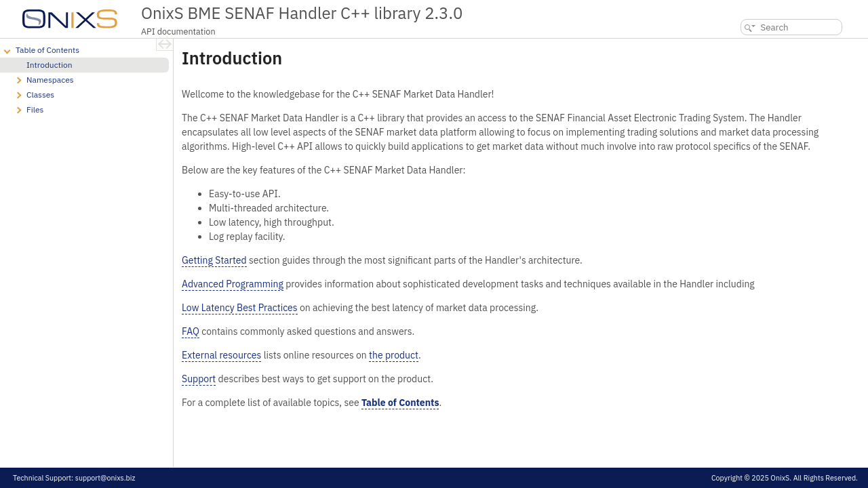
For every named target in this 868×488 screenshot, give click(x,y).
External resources (221, 355)
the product (394, 355)
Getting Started (214, 260)
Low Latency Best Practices (240, 308)
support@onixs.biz (105, 478)
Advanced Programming (233, 284)
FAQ (191, 331)
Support (199, 379)
